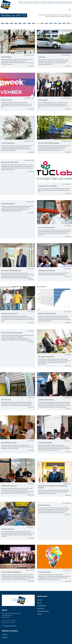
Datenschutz (5, 637)
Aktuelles (39, 614)
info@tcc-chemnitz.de (11, 626)
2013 (60, 23)
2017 (42, 23)
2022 (20, 23)
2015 (51, 23)
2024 (11, 23)
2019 (33, 23)
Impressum (5, 634)
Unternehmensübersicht (43, 611)
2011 (69, 23)
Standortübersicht (42, 605)
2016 (47, 23)
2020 (29, 23)
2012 (64, 23)
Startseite (40, 600)
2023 (16, 23)
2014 (55, 23)
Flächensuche (41, 608)
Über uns (39, 603)
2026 (3, 23)
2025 (7, 23)
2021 (25, 23)
